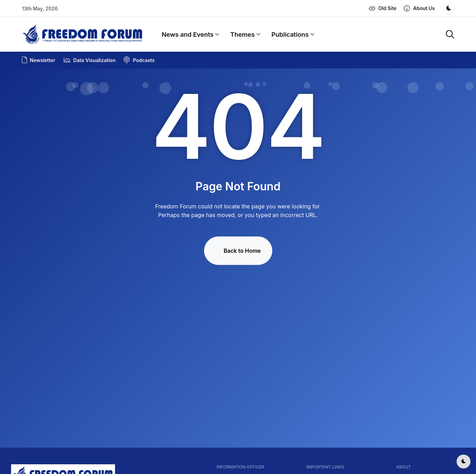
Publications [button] (293, 35)
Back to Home (242, 251)
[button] (419, 8)
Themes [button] (245, 35)
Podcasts (139, 60)
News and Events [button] (191, 35)
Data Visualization (90, 60)
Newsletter (39, 60)
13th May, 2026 (40, 8)
